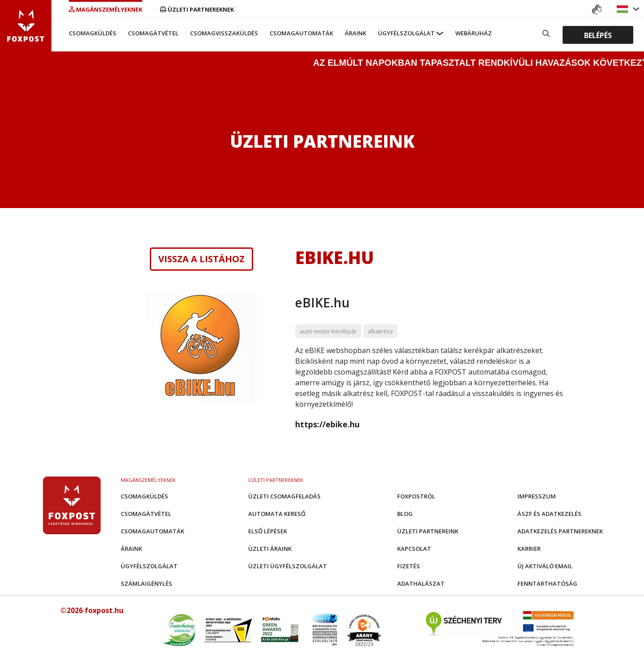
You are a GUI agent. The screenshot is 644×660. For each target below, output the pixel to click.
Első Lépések (268, 531)
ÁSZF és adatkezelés (549, 514)
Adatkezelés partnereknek (560, 531)
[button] (623, 9)
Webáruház (474, 33)
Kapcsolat (414, 549)
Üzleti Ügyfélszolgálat (288, 566)
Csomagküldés (93, 33)
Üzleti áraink (270, 549)
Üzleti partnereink (428, 531)
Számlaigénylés (146, 583)
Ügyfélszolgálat (406, 33)
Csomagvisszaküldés (224, 33)
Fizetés (409, 566)
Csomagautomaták (301, 33)
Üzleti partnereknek (197, 9)
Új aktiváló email (545, 566)
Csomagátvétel (153, 33)
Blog (405, 514)
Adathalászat (421, 583)
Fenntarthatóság (547, 583)
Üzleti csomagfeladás (284, 496)
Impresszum (537, 496)
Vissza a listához (201, 259)
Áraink (356, 33)
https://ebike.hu (327, 424)
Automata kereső (277, 514)
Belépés (598, 35)
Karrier (529, 549)
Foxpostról (416, 496)
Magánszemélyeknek (106, 9)
